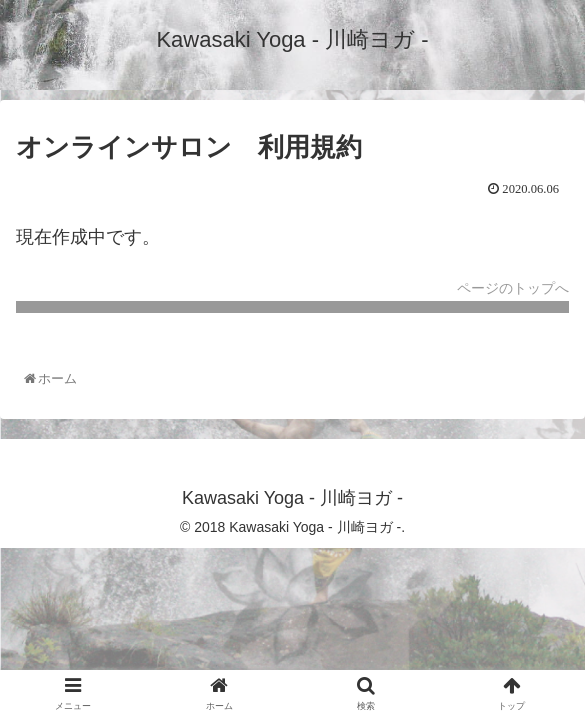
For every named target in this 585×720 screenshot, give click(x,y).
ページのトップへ (513, 288)
